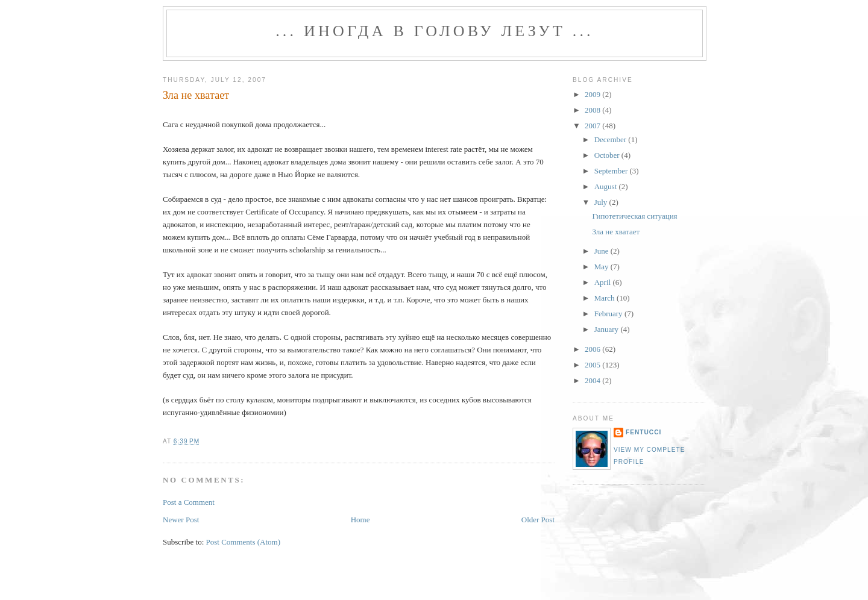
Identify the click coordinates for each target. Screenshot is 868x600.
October (608, 155)
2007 (593, 126)
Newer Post (181, 520)
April (604, 282)
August (607, 186)
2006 (593, 349)
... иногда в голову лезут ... (435, 31)
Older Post (538, 520)
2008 (593, 110)
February (609, 314)
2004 (593, 380)
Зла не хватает (196, 95)
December (612, 139)
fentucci (643, 432)
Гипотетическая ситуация (634, 216)
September (612, 171)
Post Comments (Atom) (244, 542)
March (605, 298)
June (602, 251)
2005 (593, 365)
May (602, 267)
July (602, 202)
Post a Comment (189, 502)
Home (360, 520)
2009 (593, 94)
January (608, 329)
